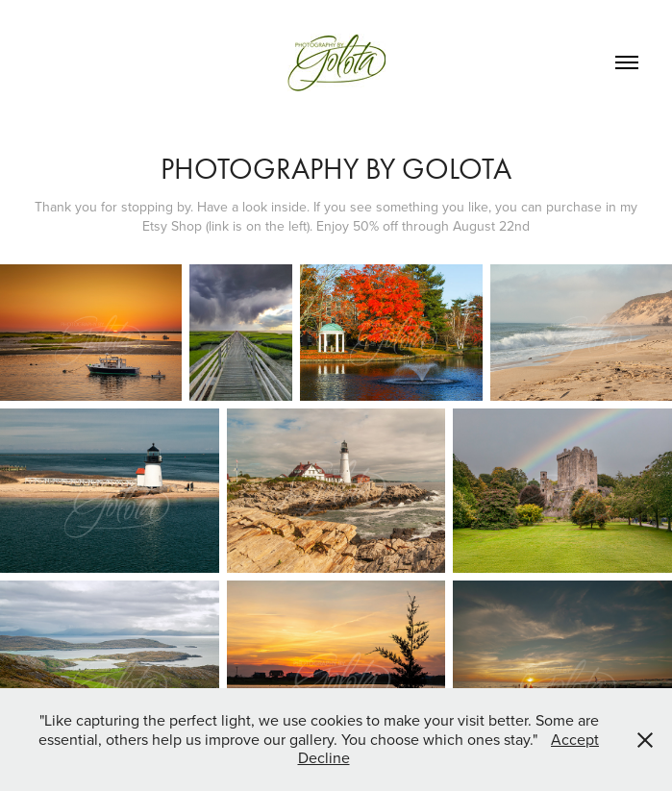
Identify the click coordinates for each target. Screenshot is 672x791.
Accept (575, 739)
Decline (324, 757)
